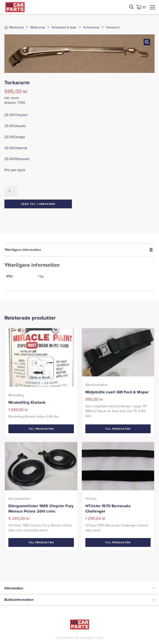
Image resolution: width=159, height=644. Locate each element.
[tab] (79, 267)
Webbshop (38, 27)
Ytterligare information (23, 250)
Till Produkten (41, 429)
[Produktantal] (11, 191)
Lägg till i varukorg (38, 204)
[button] (147, 42)
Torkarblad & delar (64, 27)
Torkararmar (91, 27)
